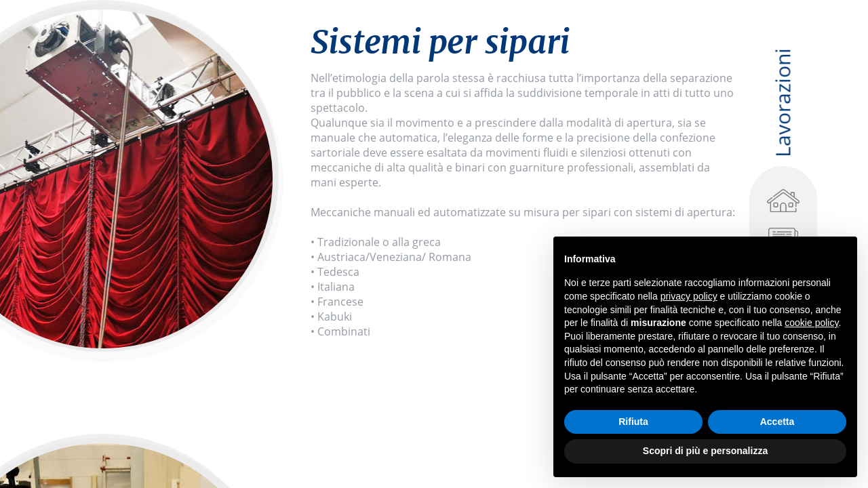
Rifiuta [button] (633, 422)
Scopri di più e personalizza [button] (705, 451)
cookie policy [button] (811, 323)
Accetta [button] (777, 422)
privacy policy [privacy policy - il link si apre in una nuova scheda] (689, 296)
